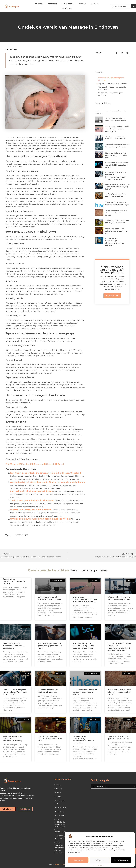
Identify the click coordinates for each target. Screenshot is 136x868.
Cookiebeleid (98, 865)
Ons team (53, 4)
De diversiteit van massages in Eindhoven (111, 79)
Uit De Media (68, 4)
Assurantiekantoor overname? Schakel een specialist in (14, 646)
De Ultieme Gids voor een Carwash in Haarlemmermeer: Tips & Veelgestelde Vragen (119, 647)
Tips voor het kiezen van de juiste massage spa (112, 88)
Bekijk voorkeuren (121, 860)
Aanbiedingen (12, 49)
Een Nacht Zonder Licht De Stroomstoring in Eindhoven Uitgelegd (46, 473)
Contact (95, 4)
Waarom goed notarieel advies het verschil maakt (49, 598)
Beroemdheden (60, 807)
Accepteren (78, 860)
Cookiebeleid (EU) (60, 802)
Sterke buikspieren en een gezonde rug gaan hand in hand (116, 155)
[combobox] (121, 6)
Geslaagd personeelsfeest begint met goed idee (50, 691)
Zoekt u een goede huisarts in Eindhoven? (33, 500)
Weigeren (100, 860)
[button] (130, 837)
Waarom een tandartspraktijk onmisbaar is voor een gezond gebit (117, 129)
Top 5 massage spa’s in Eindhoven (113, 84)
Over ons (39, 4)
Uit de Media (59, 811)
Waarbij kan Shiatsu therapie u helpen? (31, 510)
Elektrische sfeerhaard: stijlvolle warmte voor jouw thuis (116, 231)
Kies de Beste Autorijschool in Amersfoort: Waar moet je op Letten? (117, 187)
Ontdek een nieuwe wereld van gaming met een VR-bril (40, 519)
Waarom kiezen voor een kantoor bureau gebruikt (119, 598)
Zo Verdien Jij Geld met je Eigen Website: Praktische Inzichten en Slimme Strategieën (60, 844)
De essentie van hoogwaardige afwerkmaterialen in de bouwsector (83, 740)
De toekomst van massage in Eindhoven (111, 94)
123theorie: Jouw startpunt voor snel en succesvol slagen (85, 692)
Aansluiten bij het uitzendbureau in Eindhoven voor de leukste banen (48, 482)
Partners (82, 4)
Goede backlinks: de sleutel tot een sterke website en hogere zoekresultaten (60, 826)
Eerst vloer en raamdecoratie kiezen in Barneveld (14, 581)
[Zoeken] (134, 6)
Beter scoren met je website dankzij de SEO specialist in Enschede (117, 165)
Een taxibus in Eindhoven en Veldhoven (32, 491)
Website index (60, 815)
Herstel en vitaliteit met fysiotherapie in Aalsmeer (119, 737)
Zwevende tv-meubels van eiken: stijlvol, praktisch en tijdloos (116, 213)
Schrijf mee (67, 8)
